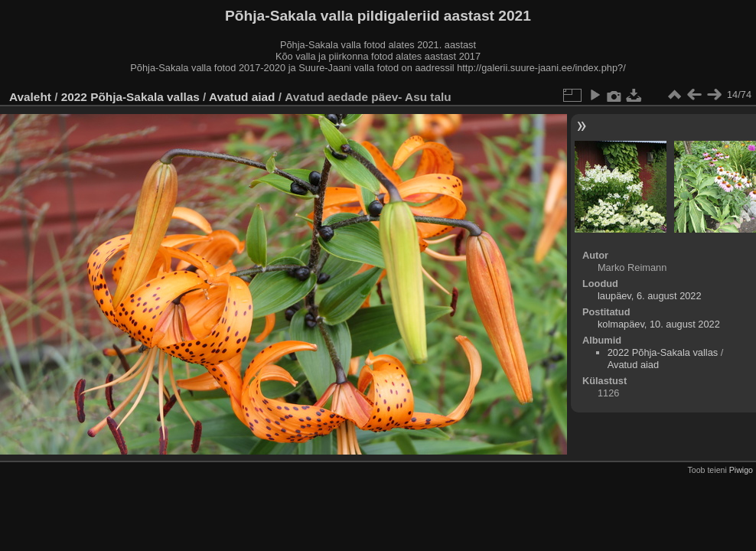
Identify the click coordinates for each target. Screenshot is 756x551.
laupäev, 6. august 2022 (650, 296)
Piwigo (741, 470)
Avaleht (30, 97)
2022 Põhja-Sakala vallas (130, 97)
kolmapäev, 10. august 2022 (659, 324)
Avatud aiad (242, 97)
